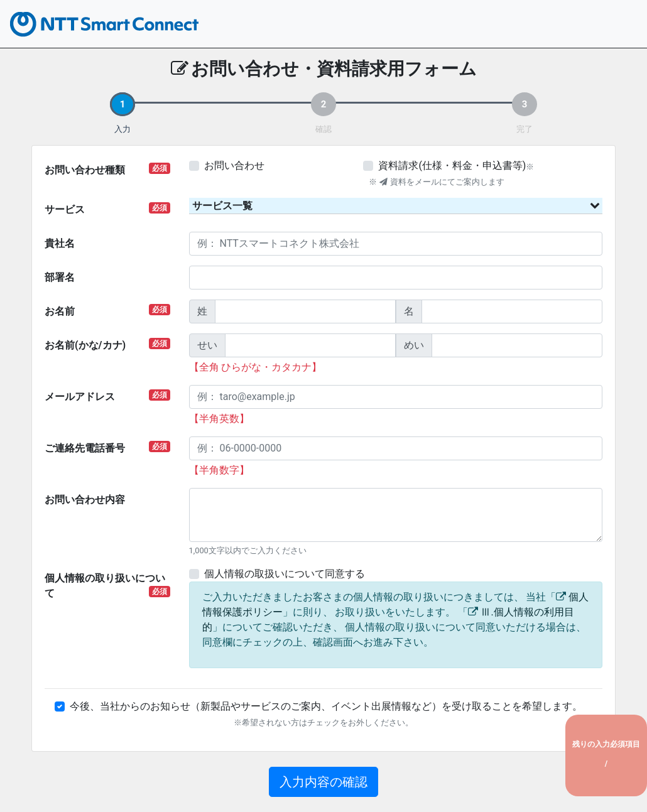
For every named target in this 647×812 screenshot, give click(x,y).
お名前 (107, 311)
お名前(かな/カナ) (107, 344)
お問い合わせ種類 (107, 169)
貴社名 (60, 243)
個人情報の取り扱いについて (107, 586)
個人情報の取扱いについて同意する (285, 574)
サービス (107, 209)
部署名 (60, 277)
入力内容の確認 (323, 782)
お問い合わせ (234, 165)
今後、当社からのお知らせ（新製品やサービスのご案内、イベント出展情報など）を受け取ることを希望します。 (326, 706)
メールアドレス (107, 396)
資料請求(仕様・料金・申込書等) (452, 165)
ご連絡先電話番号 (107, 447)
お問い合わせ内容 (85, 500)
